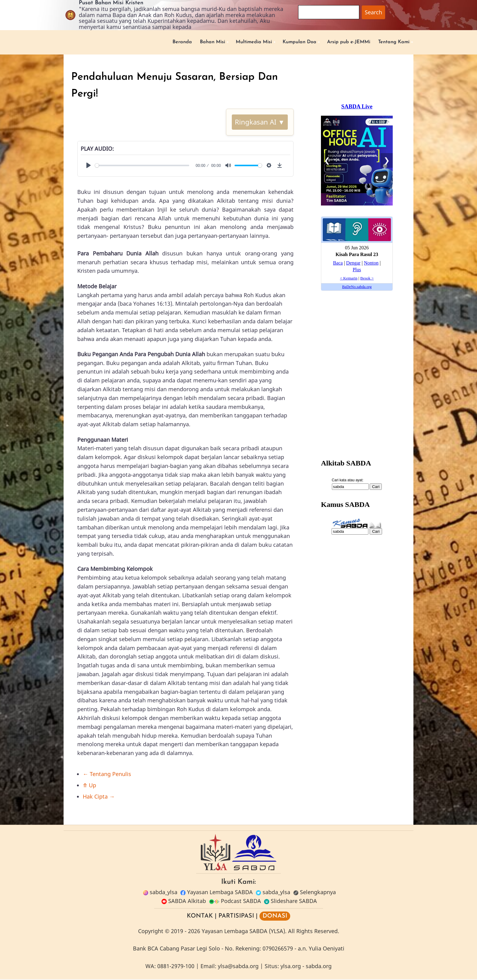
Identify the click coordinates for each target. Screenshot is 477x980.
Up (89, 786)
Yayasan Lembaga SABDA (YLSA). (244, 932)
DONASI (275, 917)
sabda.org (319, 967)
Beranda (157, 42)
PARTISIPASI (236, 917)
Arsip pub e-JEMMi (341, 42)
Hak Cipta (99, 797)
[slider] (142, 166)
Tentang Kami (391, 42)
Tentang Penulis (107, 775)
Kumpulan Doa (287, 42)
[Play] (89, 166)
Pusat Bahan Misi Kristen (111, 3)
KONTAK (200, 917)
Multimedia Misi (236, 42)
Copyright (151, 932)
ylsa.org (291, 967)
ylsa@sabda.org (238, 967)
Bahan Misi (190, 42)
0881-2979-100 (176, 967)
